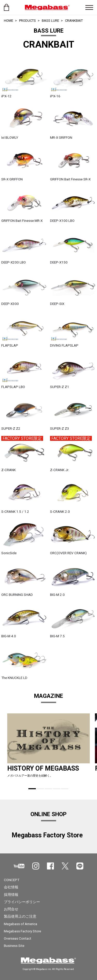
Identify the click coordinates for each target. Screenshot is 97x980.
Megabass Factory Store (22, 931)
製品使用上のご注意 (20, 916)
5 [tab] (65, 789)
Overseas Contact (18, 938)
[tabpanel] (48, 748)
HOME (9, 21)
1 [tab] (32, 789)
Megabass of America (21, 924)
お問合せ (11, 909)
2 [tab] (40, 789)
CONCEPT (12, 880)
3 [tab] (48, 789)
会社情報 (11, 887)
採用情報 (11, 895)
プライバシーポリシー (22, 902)
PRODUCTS (27, 21)
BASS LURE (50, 21)
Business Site (14, 946)
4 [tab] (57, 789)
